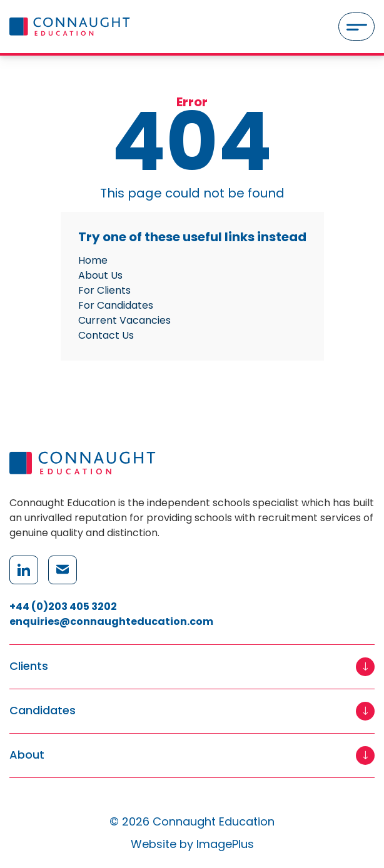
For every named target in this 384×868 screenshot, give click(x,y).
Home (93, 260)
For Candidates (116, 305)
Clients (29, 666)
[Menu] (356, 27)
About (27, 755)
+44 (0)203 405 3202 (63, 606)
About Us (100, 275)
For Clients (104, 290)
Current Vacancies (124, 320)
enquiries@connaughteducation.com (111, 621)
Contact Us (106, 335)
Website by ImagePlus (192, 844)
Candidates (43, 711)
